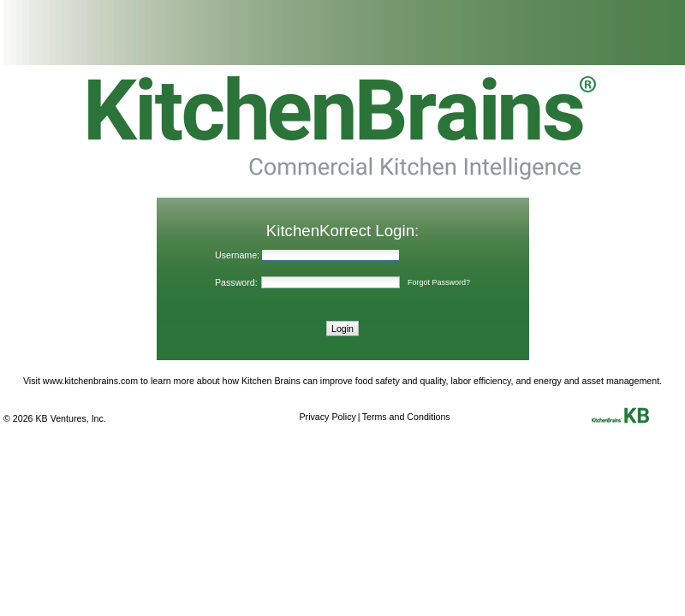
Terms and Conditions (406, 417)
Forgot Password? (439, 282)
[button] (342, 328)
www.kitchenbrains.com (90, 381)
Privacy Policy (328, 417)
